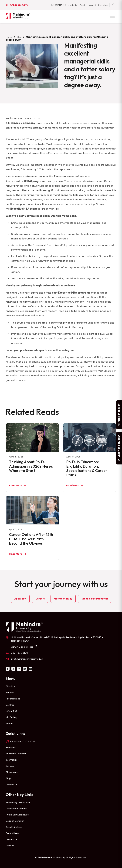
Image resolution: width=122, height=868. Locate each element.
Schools (10, 692)
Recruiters (103, 5)
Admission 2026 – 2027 (23, 741)
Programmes (13, 699)
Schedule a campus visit (95, 599)
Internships (12, 760)
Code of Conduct (15, 821)
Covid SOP (11, 839)
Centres (10, 705)
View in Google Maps (22, 647)
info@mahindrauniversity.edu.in (27, 659)
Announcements (19, 5)
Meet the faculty (63, 599)
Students (73, 5)
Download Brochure (16, 808)
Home (9, 37)
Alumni (92, 5)
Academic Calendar (16, 754)
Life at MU (11, 711)
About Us (10, 686)
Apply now (20, 599)
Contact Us (12, 784)
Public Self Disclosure (17, 815)
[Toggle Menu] (112, 16)
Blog (19, 37)
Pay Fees (11, 747)
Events (9, 723)
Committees (12, 833)
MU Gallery (12, 717)
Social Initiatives (14, 827)
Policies (10, 846)
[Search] (113, 5)
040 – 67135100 (19, 653)
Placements (12, 772)
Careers (40, 599)
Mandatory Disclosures (18, 802)
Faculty (83, 5)
